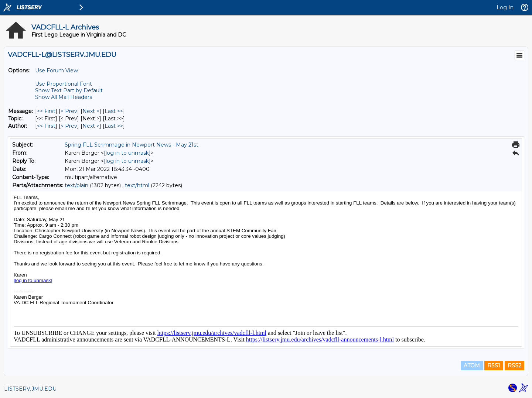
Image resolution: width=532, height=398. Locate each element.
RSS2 (514, 366)
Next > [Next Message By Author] (91, 126)
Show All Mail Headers (64, 97)
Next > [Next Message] (91, 111)
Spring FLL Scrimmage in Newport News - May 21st (132, 145)
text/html (137, 185)
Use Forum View (57, 71)
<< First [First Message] (46, 111)
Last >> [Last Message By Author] (114, 126)
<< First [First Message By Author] (46, 126)
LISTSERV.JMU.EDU (30, 389)
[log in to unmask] (127, 153)
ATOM (472, 366)
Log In (505, 7)
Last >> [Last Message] (114, 111)
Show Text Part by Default (69, 90)
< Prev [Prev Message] (69, 111)
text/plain (76, 185)
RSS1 (494, 366)
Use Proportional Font (64, 84)
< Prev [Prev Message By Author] (69, 126)
